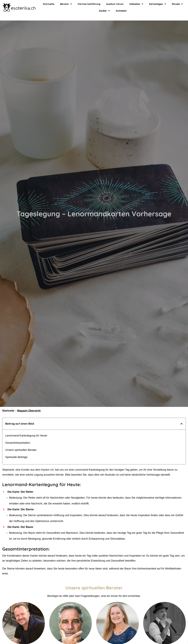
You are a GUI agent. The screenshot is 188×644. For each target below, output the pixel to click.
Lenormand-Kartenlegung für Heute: (26, 436)
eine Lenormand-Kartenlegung (87, 470)
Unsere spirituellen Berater (21, 450)
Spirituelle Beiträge (16, 457)
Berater (66, 4)
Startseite (49, 4)
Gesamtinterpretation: (18, 443)
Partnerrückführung (88, 4)
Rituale (176, 4)
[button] (182, 424)
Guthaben (121, 11)
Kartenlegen (157, 4)
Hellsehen (136, 4)
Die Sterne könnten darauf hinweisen (24, 569)
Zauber (104, 11)
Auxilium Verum (114, 4)
